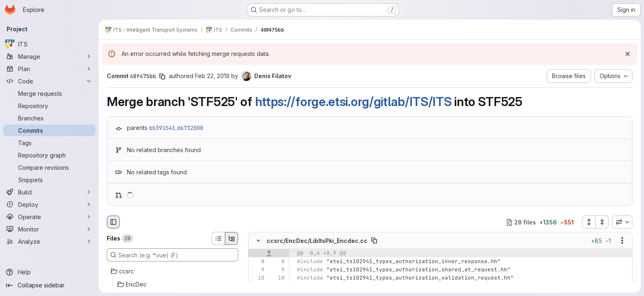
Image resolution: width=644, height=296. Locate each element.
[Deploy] (49, 204)
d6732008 (190, 128)
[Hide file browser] (113, 222)
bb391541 (162, 128)
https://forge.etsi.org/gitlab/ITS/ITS (353, 102)
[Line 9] (258, 270)
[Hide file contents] (258, 241)
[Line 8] (258, 262)
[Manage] (49, 56)
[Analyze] (49, 241)
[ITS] (49, 44)
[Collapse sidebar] (49, 285)
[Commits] (49, 130)
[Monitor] (49, 229)
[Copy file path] (374, 241)
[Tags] (49, 143)
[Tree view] (232, 238)
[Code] (49, 81)
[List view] (218, 238)
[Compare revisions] (49, 167)
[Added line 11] (278, 287)
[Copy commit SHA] (162, 76)
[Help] (49, 272)
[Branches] (49, 118)
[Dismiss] (628, 54)
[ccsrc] (172, 271)
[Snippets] (49, 180)
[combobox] (622, 222)
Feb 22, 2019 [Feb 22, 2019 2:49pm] (212, 76)
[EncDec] (172, 284)
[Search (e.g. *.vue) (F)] (172, 255)
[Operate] (49, 217)
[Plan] (49, 69)
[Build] (49, 192)
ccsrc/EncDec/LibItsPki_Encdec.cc (317, 241)
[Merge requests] (49, 93)
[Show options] (622, 241)
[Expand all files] (589, 222)
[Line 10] (258, 278)
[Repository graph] (49, 155)
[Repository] (49, 106)
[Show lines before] (269, 254)
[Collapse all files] (602, 222)
